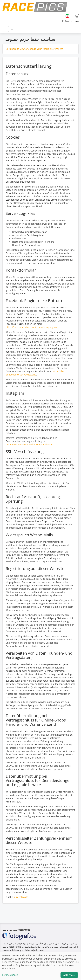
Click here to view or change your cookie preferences (34, 49)
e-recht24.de (21, 897)
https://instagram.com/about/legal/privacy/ (29, 444)
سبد (77, 18)
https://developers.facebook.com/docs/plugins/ (31, 327)
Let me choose (10, 975)
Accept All (69, 975)
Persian (67, 18)
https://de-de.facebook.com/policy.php (35, 373)
